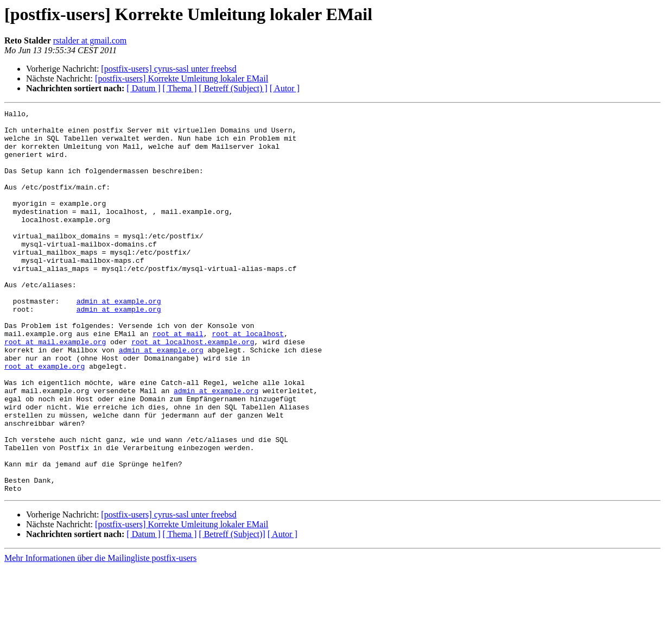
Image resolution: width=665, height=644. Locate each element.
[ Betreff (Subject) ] (233, 88)
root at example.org (45, 418)
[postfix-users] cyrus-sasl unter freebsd (169, 69)
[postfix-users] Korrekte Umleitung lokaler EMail (182, 78)
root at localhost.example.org (193, 389)
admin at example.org (119, 340)
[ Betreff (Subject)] (232, 611)
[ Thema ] (180, 88)
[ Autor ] (285, 88)
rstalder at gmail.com (90, 40)
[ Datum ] (143, 88)
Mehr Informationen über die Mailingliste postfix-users (100, 634)
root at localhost (248, 379)
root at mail (178, 379)
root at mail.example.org (55, 389)
